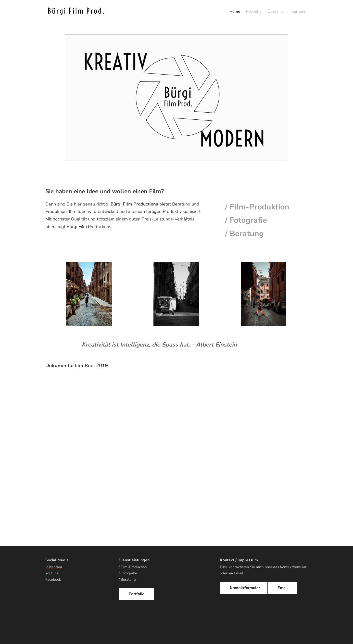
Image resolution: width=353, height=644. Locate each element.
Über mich (277, 12)
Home (235, 12)
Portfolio (254, 12)
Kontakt (298, 12)
